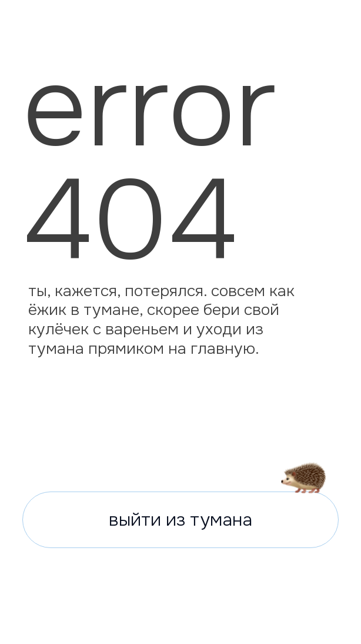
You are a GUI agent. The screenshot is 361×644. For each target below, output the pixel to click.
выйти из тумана (180, 519)
